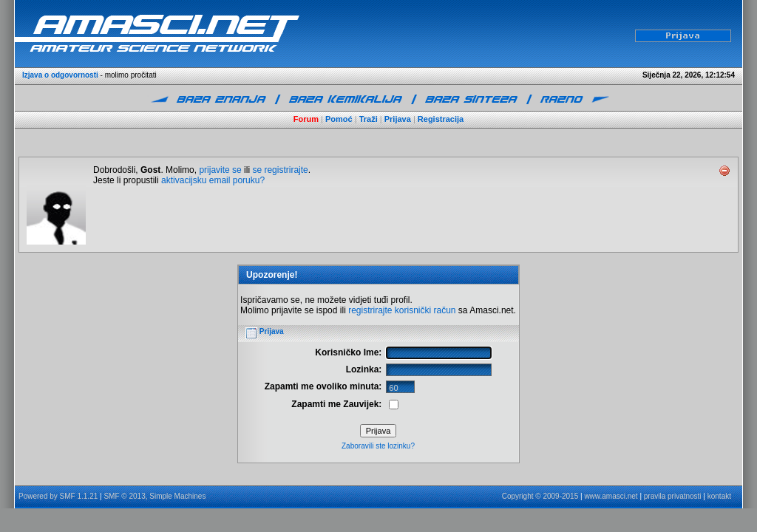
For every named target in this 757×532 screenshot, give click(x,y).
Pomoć (339, 119)
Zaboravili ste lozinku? (378, 446)
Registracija (441, 119)
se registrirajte (280, 170)
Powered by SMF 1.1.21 (58, 496)
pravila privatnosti (673, 496)
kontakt (719, 496)
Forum (306, 119)
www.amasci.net (611, 496)
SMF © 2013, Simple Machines (155, 496)
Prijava (398, 119)
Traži (369, 119)
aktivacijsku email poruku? (213, 180)
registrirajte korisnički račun (402, 310)
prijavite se (220, 170)
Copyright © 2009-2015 (540, 496)
